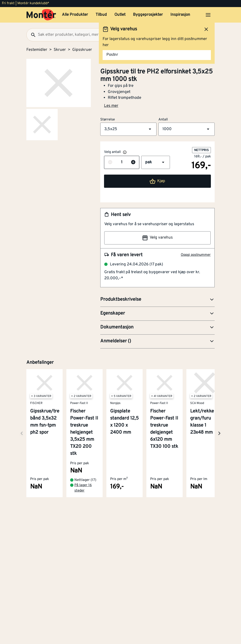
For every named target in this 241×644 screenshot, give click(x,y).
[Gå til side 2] (42, 125)
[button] (128, 129)
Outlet (120, 15)
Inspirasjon (180, 15)
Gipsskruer (82, 50)
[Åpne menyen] (208, 15)
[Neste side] (22, 433)
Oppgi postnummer (196, 255)
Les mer (111, 106)
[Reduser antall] (110, 163)
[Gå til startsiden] (41, 15)
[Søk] (31, 35)
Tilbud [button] (101, 15)
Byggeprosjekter (148, 15)
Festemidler (37, 50)
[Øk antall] (133, 163)
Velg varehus (157, 238)
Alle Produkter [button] (75, 15)
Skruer (60, 50)
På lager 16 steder (83, 488)
